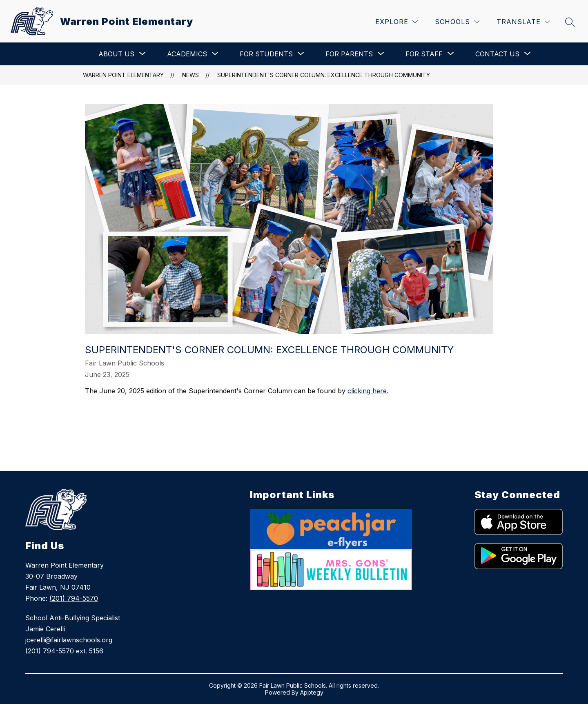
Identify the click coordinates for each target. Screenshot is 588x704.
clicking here (367, 391)
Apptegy (312, 692)
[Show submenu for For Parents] (349, 54)
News (190, 75)
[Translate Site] (523, 22)
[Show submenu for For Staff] (424, 54)
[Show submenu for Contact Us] (497, 54)
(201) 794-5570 (74, 598)
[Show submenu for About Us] (116, 54)
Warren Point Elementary (123, 75)
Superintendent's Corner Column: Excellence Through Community (324, 75)
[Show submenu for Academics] (187, 54)
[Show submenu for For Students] (266, 54)
